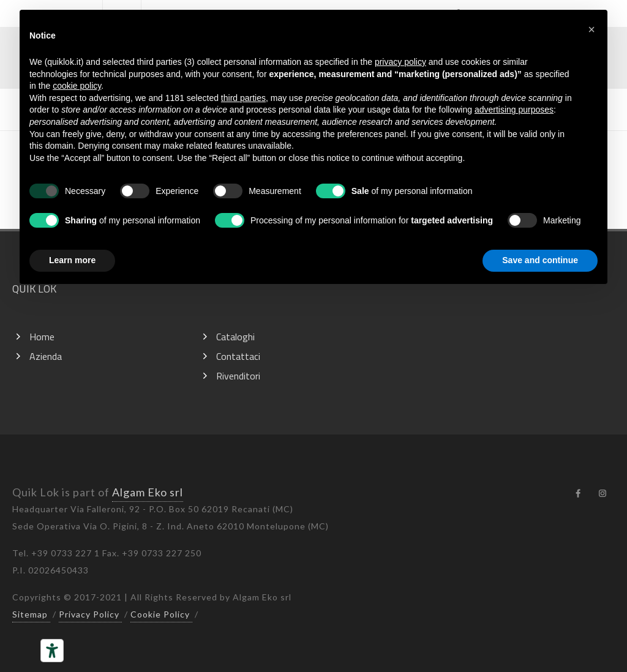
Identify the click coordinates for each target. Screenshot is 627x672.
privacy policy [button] (400, 62)
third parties (243, 98)
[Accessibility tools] (52, 651)
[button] (591, 29)
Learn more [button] (72, 260)
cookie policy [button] (77, 86)
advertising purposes (514, 110)
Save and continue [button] (540, 260)
